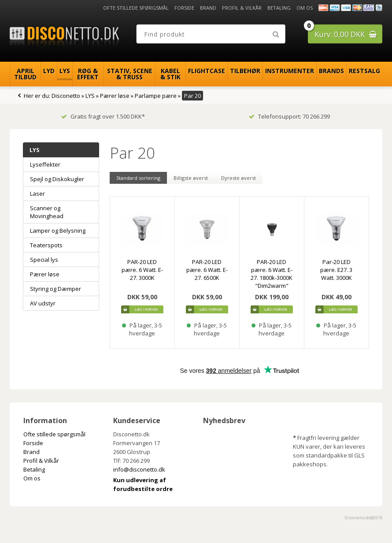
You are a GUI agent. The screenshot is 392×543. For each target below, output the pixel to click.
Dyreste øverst (239, 178)
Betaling (279, 8)
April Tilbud (25, 74)
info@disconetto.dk (139, 469)
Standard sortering (138, 178)
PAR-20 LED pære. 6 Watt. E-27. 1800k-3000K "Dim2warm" (272, 274)
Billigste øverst (191, 178)
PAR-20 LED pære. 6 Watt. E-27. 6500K (207, 270)
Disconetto (66, 96)
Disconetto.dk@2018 (363, 518)
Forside (184, 8)
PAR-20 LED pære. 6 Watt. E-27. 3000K (142, 270)
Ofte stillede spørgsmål (136, 8)
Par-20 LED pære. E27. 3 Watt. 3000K (336, 270)
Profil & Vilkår (242, 8)
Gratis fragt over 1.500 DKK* (103, 116)
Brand (208, 8)
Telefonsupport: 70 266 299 (289, 116)
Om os (305, 8)
